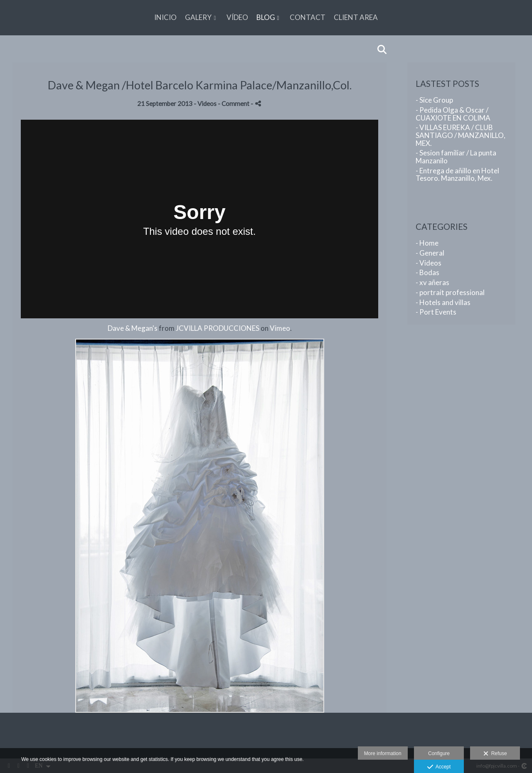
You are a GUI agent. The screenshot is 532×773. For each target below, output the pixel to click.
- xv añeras (432, 282)
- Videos (429, 263)
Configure (439, 753)
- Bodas (427, 272)
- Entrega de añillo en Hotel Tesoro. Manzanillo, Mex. (457, 175)
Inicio (165, 18)
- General (430, 253)
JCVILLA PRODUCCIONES (218, 328)
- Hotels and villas (443, 302)
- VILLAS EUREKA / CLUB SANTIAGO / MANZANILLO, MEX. (461, 135)
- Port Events (436, 312)
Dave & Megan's (133, 328)
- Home (427, 243)
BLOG (266, 18)
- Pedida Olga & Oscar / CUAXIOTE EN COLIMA (453, 114)
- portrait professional (450, 292)
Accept (439, 767)
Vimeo (280, 328)
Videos (207, 103)
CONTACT (308, 18)
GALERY (198, 18)
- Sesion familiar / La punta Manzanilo (456, 157)
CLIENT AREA (356, 18)
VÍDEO (237, 18)
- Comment (234, 103)
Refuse (495, 754)
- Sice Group (434, 100)
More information (383, 753)
